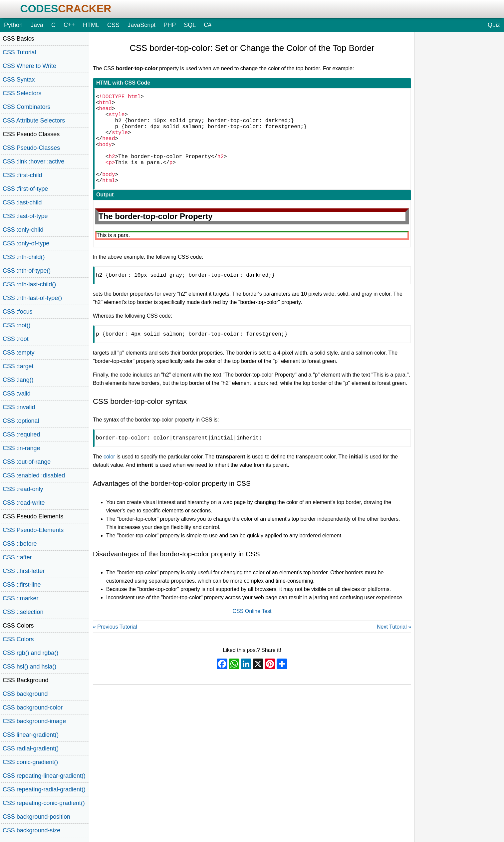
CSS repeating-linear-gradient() (44, 776)
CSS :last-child (22, 202)
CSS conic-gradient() (30, 762)
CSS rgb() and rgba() (30, 653)
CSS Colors (18, 639)
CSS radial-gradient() (31, 748)
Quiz (494, 25)
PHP (170, 25)
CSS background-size (31, 830)
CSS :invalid (19, 407)
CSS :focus (18, 312)
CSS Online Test (252, 635)
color (109, 481)
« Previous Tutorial (115, 651)
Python (13, 25)
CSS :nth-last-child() (29, 284)
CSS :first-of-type (25, 189)
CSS (113, 25)
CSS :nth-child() (24, 257)
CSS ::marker (20, 598)
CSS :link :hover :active (33, 161)
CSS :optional (21, 421)
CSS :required (21, 434)
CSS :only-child (23, 230)
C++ (69, 25)
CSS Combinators (26, 107)
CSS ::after (17, 557)
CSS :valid (17, 394)
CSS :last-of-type (25, 216)
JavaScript (141, 25)
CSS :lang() (18, 380)
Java (37, 25)
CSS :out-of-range (27, 462)
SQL (190, 25)
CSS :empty (19, 353)
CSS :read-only (23, 489)
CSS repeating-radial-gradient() (44, 789)
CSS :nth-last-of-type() (32, 298)
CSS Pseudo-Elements (33, 530)
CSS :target (18, 366)
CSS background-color (33, 707)
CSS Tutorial (19, 52)
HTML (91, 25)
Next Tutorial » (394, 651)
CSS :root (16, 339)
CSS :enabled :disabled (34, 475)
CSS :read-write (24, 503)
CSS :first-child (22, 175)
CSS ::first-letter (24, 571)
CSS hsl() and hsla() (29, 667)
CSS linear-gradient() (31, 735)
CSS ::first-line (22, 585)
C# (208, 25)
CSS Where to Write (29, 66)
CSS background (25, 694)
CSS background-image (34, 721)
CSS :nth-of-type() (27, 271)
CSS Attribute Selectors (34, 121)
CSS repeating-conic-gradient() (44, 803)
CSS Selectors (22, 93)
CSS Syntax (19, 80)
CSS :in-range (21, 448)
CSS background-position (36, 817)
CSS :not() (17, 325)
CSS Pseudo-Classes (31, 148)
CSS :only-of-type (26, 243)
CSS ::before (20, 544)
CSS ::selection (23, 612)
